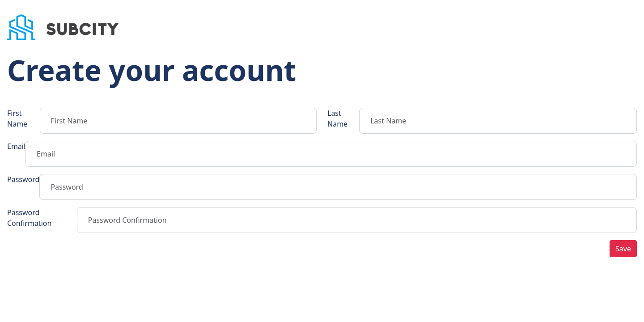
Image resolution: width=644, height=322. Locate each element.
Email (16, 146)
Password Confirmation (29, 218)
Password (23, 179)
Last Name (337, 119)
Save (623, 249)
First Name (17, 119)
